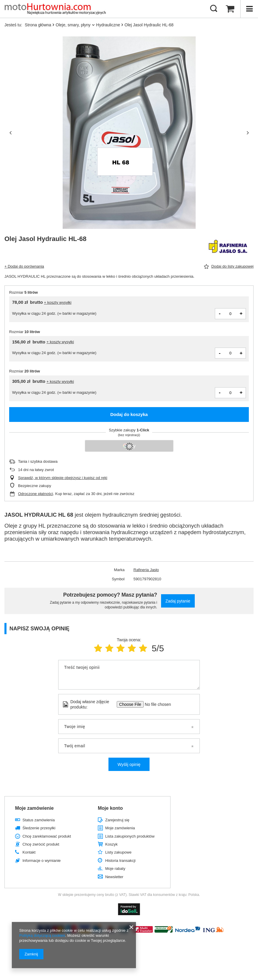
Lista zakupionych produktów (130, 836)
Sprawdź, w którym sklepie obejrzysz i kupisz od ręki (63, 478)
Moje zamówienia (120, 828)
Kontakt (29, 852)
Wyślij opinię (129, 764)
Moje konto (110, 808)
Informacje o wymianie (42, 861)
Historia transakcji (120, 861)
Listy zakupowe (118, 852)
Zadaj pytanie (178, 601)
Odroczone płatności (36, 494)
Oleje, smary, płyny (73, 25)
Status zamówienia (39, 820)
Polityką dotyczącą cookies (42, 935)
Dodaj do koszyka (129, 414)
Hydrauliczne (108, 25)
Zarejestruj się (117, 820)
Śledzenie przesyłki (39, 828)
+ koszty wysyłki (58, 302)
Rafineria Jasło (146, 570)
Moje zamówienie (34, 808)
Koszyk (111, 844)
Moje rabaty (115, 869)
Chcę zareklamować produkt (47, 836)
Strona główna (38, 25)
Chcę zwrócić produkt (41, 844)
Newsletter (114, 877)
